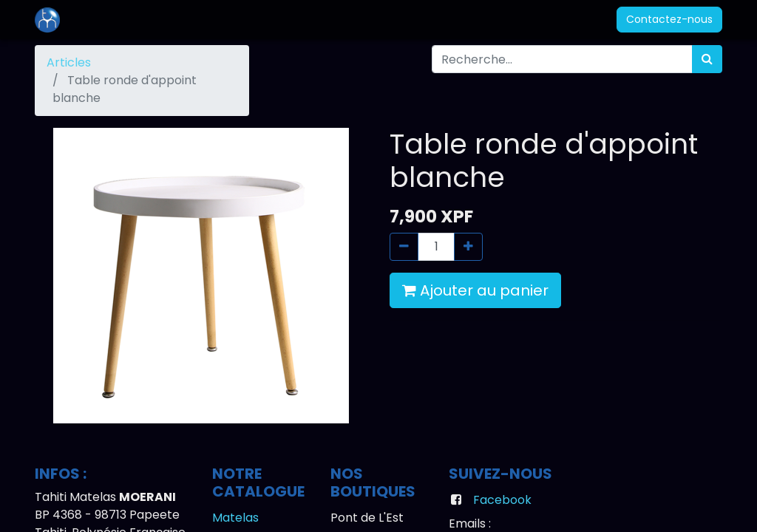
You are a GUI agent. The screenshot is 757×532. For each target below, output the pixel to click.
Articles (69, 62)
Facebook (502, 500)
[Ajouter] (468, 247)
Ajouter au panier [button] (475, 290)
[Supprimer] (404, 247)
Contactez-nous (669, 19)
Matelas (235, 518)
